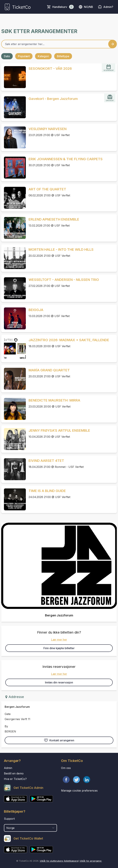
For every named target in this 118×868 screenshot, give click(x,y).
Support (9, 819)
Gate (8, 714)
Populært (24, 56)
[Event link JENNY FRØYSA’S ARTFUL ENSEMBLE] (14, 439)
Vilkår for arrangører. (91, 861)
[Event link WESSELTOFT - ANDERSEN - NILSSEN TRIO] (14, 288)
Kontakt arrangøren (59, 740)
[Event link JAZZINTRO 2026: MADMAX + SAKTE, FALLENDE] (14, 349)
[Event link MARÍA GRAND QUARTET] (14, 379)
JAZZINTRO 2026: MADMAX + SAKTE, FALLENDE (69, 340)
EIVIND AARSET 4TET (46, 461)
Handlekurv (63, 7)
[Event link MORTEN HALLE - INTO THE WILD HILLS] (14, 258)
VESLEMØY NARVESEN (48, 129)
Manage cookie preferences (79, 791)
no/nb (86, 7)
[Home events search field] (59, 44)
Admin (8, 768)
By (6, 726)
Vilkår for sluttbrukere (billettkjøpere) (59, 861)
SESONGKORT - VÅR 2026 (50, 69)
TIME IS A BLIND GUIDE (47, 491)
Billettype (63, 56)
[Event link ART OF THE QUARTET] (14, 198)
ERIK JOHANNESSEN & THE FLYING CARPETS (66, 159)
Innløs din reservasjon (59, 682)
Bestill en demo (14, 773)
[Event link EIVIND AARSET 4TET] (14, 469)
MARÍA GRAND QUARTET (49, 370)
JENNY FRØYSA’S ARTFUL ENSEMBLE (59, 430)
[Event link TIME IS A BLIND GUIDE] (14, 499)
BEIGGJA (36, 310)
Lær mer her (59, 640)
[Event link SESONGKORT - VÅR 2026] (14, 77)
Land (7, 822)
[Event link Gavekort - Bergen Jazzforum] (14, 107)
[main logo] (18, 7)
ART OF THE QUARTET (47, 189)
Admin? (108, 7)
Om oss (66, 768)
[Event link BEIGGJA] (14, 318)
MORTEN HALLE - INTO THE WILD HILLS (61, 250)
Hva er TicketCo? (15, 779)
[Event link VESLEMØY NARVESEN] (14, 137)
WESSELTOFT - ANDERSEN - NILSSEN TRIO (64, 280)
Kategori (43, 56)
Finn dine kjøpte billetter (59, 648)
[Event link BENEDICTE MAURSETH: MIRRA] (14, 409)
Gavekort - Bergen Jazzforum (53, 99)
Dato (7, 56)
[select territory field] (30, 828)
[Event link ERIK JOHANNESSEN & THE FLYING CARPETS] (14, 168)
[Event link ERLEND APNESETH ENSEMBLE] (14, 228)
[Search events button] (113, 44)
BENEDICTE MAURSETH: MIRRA (54, 400)
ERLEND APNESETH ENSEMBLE (54, 219)
